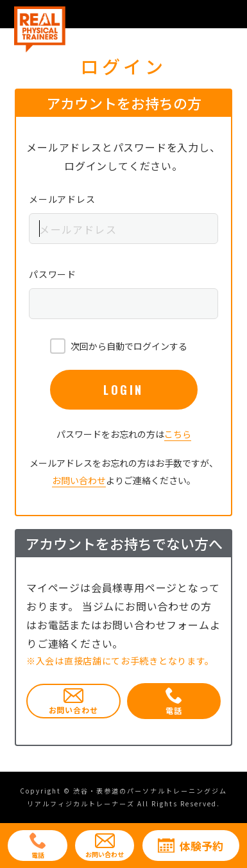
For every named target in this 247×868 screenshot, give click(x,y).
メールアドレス (62, 199)
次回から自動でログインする (129, 346)
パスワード (53, 274)
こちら (178, 434)
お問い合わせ (79, 480)
